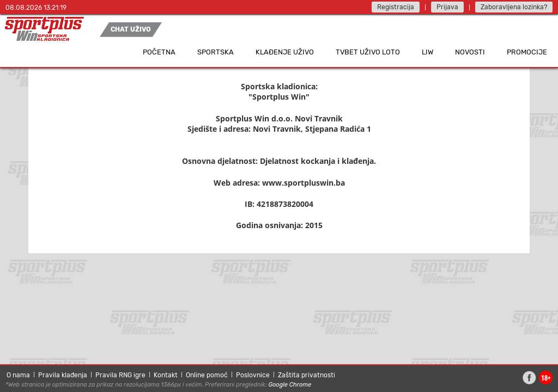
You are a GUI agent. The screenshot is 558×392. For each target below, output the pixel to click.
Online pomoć (207, 375)
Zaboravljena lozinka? (514, 7)
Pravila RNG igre (120, 375)
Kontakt (166, 375)
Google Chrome (290, 385)
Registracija (396, 7)
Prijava (447, 7)
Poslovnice (253, 375)
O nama (18, 375)
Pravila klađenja (63, 375)
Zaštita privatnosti (307, 375)
